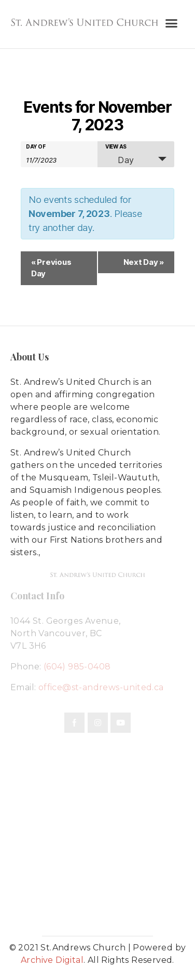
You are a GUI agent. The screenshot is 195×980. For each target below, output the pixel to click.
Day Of (36, 146)
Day (120, 160)
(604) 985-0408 (77, 667)
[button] (171, 23)
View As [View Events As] (116, 146)
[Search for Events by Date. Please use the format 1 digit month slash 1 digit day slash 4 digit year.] (52, 159)
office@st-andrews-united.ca (101, 687)
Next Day (144, 262)
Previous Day (51, 268)
